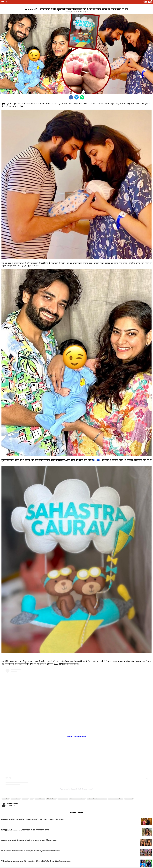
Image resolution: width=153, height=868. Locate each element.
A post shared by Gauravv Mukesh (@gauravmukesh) (76, 789)
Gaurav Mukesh (16, 799)
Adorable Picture (40, 799)
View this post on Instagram (76, 737)
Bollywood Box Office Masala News (97, 799)
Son (32, 799)
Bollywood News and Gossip (77, 799)
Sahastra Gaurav (51, 799)
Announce (25, 799)
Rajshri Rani (6, 799)
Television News (63, 799)
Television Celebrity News (116, 799)
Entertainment (129, 799)
